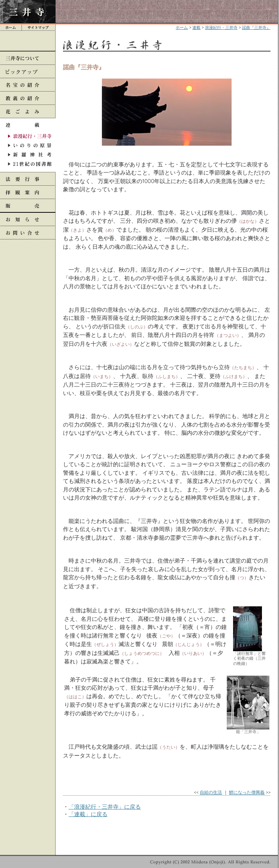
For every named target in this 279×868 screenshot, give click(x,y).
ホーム (182, 27)
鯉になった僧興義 (247, 792)
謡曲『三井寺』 (256, 27)
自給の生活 (211, 792)
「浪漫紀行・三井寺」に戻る (105, 807)
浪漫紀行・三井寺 (221, 27)
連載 (196, 27)
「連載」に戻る (88, 814)
